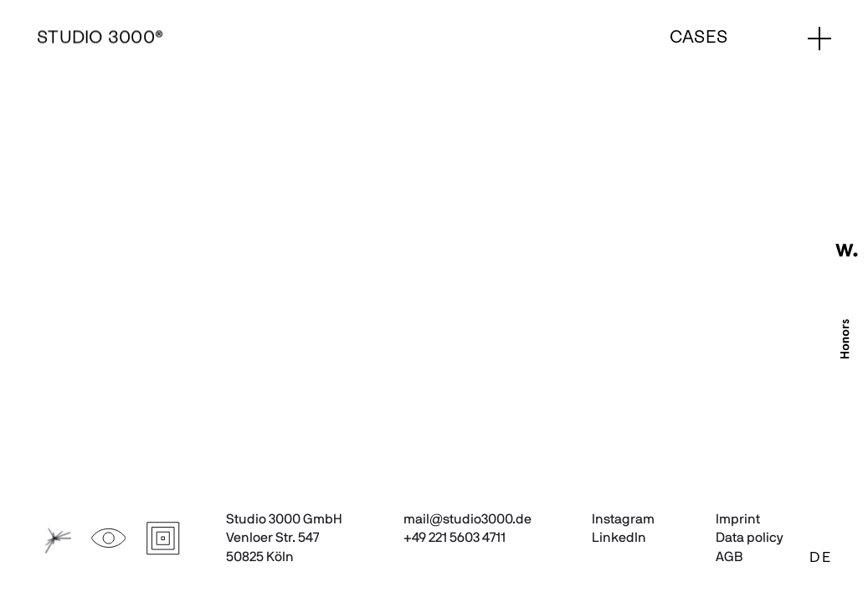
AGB (729, 557)
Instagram (623, 519)
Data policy (750, 538)
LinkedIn (619, 538)
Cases (699, 38)
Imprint (738, 519)
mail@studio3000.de (467, 519)
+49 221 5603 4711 (455, 538)
